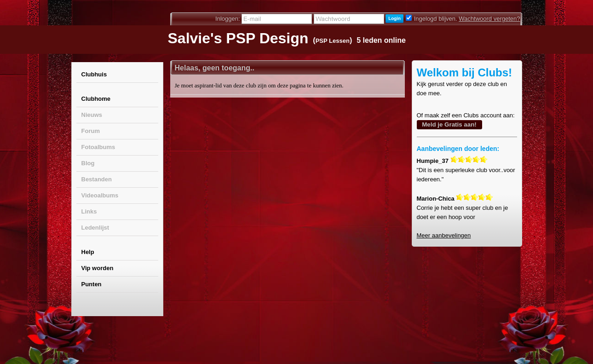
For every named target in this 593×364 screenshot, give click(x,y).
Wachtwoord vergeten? (489, 19)
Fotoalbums (98, 147)
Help (88, 252)
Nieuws (92, 115)
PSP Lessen (333, 41)
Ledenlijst (95, 228)
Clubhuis (94, 74)
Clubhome (96, 99)
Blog (88, 163)
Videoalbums (100, 195)
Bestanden (97, 179)
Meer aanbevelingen (444, 235)
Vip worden (98, 268)
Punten (92, 284)
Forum (91, 131)
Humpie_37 (433, 161)
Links (89, 211)
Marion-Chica (436, 199)
